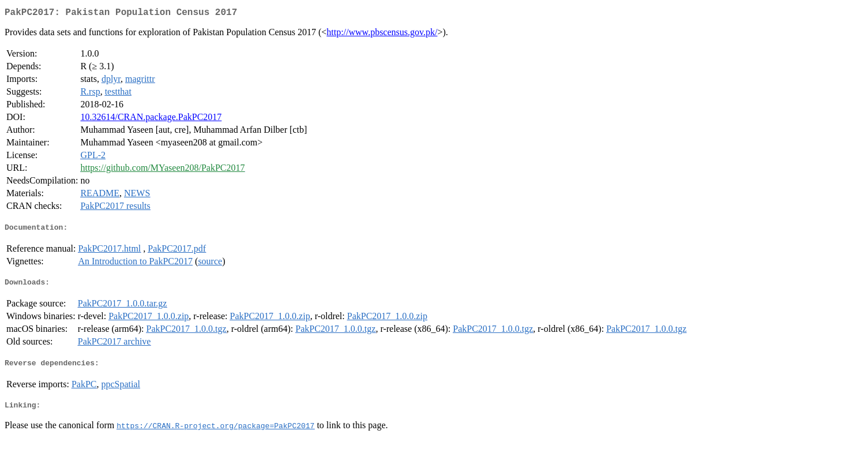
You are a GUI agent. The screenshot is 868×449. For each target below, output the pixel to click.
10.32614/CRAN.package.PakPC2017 (151, 119)
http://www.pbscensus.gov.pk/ (382, 34)
